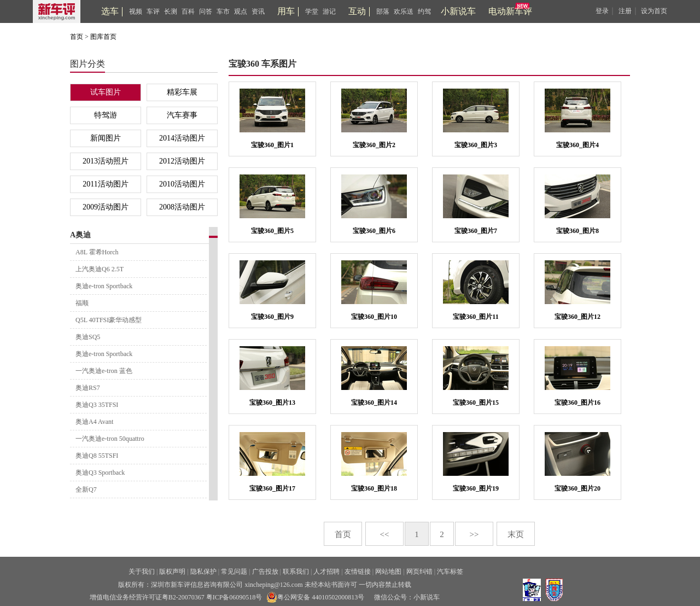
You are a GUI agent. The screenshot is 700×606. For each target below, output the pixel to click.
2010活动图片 (182, 184)
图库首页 (103, 37)
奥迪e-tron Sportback (104, 286)
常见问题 (234, 572)
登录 (602, 11)
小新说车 (458, 11)
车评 (153, 11)
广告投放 (265, 572)
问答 (206, 11)
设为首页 (654, 11)
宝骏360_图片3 (476, 145)
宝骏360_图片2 (374, 145)
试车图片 (106, 92)
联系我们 (296, 572)
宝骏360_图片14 (374, 403)
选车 (110, 11)
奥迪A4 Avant (94, 422)
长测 (171, 11)
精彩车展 (182, 92)
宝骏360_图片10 (374, 317)
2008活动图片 (182, 207)
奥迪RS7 (88, 388)
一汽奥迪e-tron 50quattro (110, 439)
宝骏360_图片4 (577, 145)
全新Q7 (86, 490)
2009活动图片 (106, 207)
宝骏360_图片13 (272, 403)
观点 (241, 11)
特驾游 (106, 115)
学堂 (312, 11)
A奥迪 (80, 235)
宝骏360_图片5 (272, 231)
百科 (188, 11)
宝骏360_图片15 (476, 403)
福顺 (82, 303)
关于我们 (142, 572)
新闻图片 (106, 138)
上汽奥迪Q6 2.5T (100, 269)
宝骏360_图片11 (476, 317)
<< (385, 534)
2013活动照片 (106, 161)
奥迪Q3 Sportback (100, 473)
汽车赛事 (182, 115)
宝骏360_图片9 (272, 317)
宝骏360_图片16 (577, 403)
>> (474, 534)
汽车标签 (450, 572)
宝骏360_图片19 (476, 488)
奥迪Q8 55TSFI (97, 456)
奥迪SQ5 (88, 337)
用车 (286, 11)
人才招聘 (326, 572)
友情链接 (358, 572)
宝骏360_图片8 (577, 231)
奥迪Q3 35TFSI (97, 405)
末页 (516, 534)
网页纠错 (419, 572)
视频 (136, 11)
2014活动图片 (182, 138)
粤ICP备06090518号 (234, 597)
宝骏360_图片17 (272, 488)
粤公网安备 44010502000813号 (315, 597)
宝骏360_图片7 (476, 231)
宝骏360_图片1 (272, 145)
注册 (625, 11)
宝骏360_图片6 (374, 231)
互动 (357, 11)
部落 (383, 11)
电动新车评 (510, 11)
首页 (77, 37)
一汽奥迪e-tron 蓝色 (104, 371)
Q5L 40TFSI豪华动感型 (109, 320)
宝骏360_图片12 (577, 317)
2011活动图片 (105, 184)
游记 (329, 11)
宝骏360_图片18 (374, 488)
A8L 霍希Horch (97, 252)
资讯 (258, 11)
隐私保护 (203, 572)
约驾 (424, 11)
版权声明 (172, 572)
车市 (223, 11)
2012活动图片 (182, 161)
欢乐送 (404, 11)
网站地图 (388, 572)
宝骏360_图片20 (577, 488)
